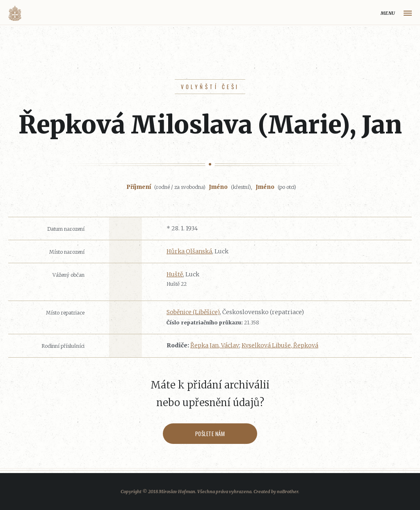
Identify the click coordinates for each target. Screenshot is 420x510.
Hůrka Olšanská (189, 251)
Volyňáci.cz (15, 13)
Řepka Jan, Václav (215, 345)
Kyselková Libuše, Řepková (280, 345)
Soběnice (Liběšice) (193, 312)
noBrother (288, 492)
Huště (175, 274)
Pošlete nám (210, 434)
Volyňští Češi (210, 87)
